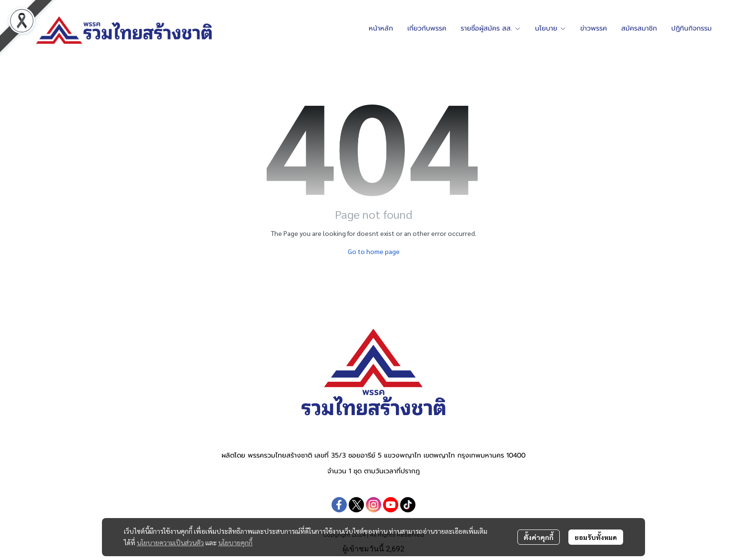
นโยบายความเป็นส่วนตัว (170, 542)
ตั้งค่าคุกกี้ (539, 537)
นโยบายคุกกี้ (235, 542)
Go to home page (374, 251)
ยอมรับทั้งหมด (596, 537)
